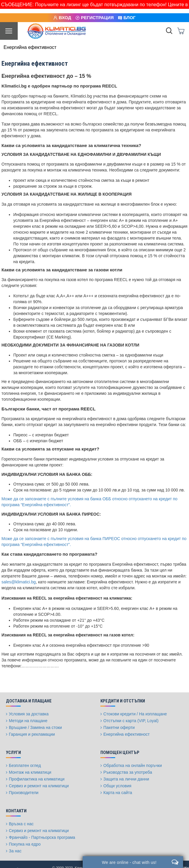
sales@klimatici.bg (19, 582)
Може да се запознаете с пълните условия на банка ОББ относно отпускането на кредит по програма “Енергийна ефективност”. (89, 502)
